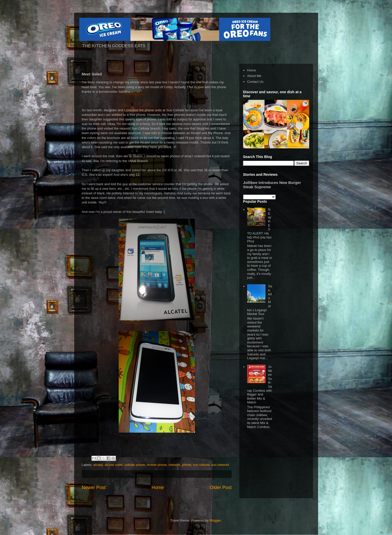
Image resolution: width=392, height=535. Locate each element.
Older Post (221, 487)
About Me (254, 76)
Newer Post (94, 487)
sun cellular (201, 465)
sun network (220, 465)
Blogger (215, 520)
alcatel (98, 465)
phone (186, 465)
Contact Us (255, 82)
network (174, 465)
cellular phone (135, 465)
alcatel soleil (114, 465)
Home (158, 487)
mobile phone (157, 465)
